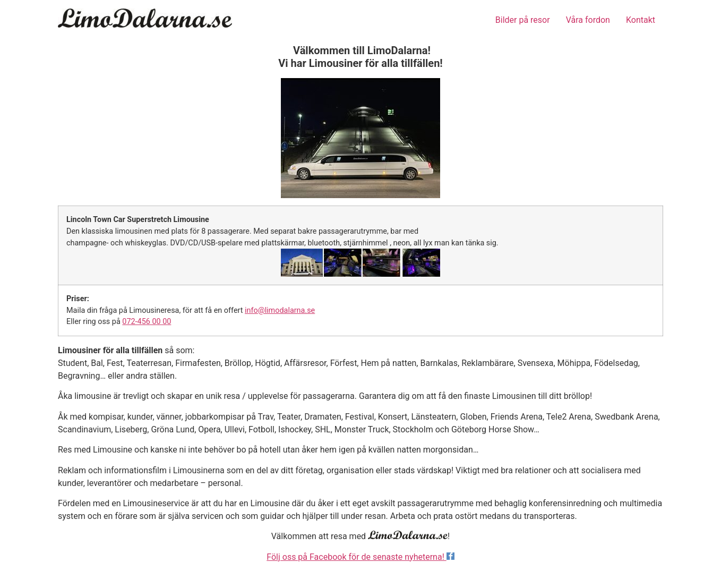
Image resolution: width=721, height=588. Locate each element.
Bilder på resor (523, 20)
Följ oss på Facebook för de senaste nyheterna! (360, 557)
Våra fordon (588, 20)
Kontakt (641, 20)
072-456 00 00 (147, 322)
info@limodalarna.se (280, 310)
